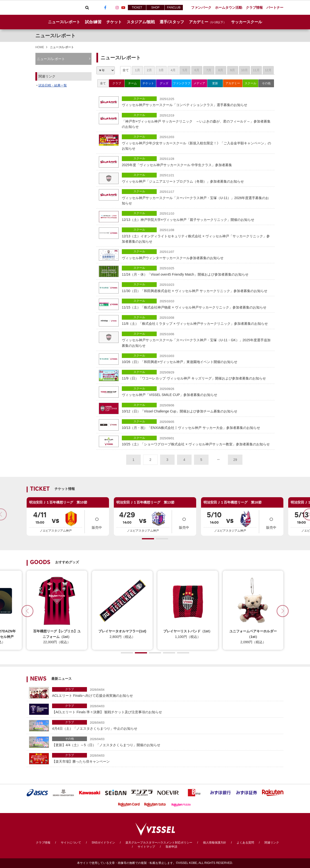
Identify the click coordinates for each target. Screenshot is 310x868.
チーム (132, 83)
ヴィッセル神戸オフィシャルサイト (54, 8)
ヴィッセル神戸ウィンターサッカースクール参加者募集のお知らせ (197, 254)
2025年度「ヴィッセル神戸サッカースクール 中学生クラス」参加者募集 (197, 161)
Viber (93, 8)
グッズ (164, 83)
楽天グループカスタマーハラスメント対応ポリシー (159, 843)
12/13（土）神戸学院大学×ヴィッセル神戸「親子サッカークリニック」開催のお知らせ (197, 216)
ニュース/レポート (64, 22)
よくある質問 (245, 843)
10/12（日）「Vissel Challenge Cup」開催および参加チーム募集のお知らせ (197, 408)
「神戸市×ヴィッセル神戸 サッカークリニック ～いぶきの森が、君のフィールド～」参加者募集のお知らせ (197, 121)
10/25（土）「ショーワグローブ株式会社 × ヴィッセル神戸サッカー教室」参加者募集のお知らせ (197, 441)
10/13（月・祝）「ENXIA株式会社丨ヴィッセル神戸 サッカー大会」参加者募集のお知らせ (197, 424)
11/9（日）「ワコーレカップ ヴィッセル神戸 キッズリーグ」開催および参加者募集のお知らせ (197, 375)
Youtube (123, 8)
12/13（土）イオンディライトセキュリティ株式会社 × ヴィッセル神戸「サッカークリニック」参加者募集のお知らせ (197, 235)
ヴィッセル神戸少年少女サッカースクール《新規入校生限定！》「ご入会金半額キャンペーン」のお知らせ (197, 142)
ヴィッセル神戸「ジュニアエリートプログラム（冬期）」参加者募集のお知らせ (197, 178)
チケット (148, 83)
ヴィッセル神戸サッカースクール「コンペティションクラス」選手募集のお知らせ (197, 102)
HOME (40, 47)
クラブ (117, 83)
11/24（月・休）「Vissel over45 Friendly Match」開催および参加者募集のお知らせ (197, 271)
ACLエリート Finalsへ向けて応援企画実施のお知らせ (167, 692)
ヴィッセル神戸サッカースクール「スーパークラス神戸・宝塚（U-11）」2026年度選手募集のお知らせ (197, 197)
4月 (173, 70)
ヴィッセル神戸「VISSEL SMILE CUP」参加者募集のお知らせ (197, 391)
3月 (161, 70)
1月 (137, 70)
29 (235, 460)
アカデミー (233, 83)
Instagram (117, 8)
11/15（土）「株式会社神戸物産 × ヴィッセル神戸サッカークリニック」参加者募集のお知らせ (197, 304)
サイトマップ (146, 847)
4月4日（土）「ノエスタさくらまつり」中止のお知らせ (167, 725)
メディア (199, 83)
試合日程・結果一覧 (53, 85)
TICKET (137, 8)
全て (126, 70)
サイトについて (71, 843)
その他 (266, 83)
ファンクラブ (182, 83)
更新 (215, 83)
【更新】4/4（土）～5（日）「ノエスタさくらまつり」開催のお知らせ (167, 742)
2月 (149, 70)
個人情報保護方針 (215, 843)
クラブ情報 (43, 843)
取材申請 (171, 847)
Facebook (105, 8)
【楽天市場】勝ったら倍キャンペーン (167, 758)
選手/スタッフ (172, 22)
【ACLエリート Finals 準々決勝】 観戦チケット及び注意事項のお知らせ (167, 709)
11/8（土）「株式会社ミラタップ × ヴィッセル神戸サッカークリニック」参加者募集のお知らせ (197, 320)
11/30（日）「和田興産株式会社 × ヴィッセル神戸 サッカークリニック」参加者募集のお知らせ (197, 287)
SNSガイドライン (103, 843)
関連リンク (272, 843)
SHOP (155, 8)
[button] (148, 539)
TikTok (111, 8)
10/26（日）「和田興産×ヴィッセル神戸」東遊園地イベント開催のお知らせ (197, 359)
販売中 (97, 521)
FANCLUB (174, 8)
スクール (250, 83)
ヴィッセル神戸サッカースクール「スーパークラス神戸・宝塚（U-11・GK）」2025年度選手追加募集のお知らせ (197, 340)
